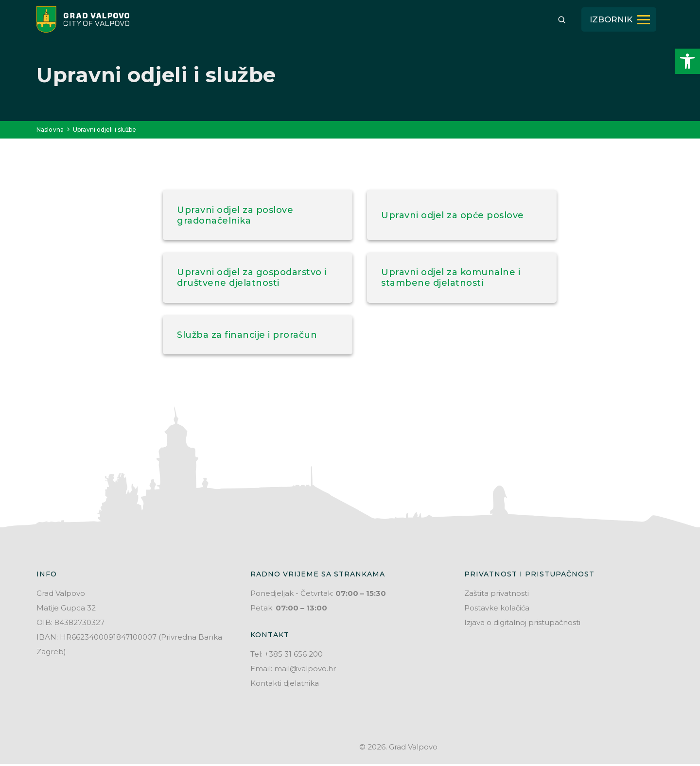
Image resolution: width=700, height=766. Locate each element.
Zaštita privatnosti (497, 595)
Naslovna (50, 130)
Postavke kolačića (497, 610)
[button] (687, 61)
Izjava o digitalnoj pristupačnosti (522, 624)
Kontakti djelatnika (285, 685)
